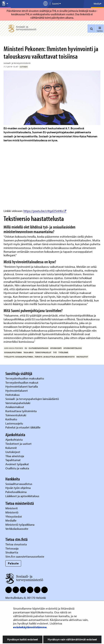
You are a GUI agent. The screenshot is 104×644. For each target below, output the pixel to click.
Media (97, 4)
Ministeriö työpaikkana (20, 524)
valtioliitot (82, 357)
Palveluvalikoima (16, 492)
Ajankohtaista (14, 439)
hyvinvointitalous (73, 348)
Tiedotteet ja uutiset (19, 444)
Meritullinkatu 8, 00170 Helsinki (26, 598)
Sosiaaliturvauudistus (19, 484)
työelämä (63, 352)
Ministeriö (12, 512)
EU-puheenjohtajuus (39, 348)
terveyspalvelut (43, 352)
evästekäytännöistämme (30, 627)
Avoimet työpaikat (17, 464)
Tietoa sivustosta (16, 544)
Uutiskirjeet (13, 452)
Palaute (13, 563)
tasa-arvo (29, 352)
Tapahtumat (13, 460)
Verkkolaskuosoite (17, 529)
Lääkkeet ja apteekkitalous (22, 496)
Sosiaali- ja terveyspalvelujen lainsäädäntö (32, 399)
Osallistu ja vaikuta (17, 468)
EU (26, 348)
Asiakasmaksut (15, 407)
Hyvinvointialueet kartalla (22, 386)
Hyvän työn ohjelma (18, 488)
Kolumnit (11, 448)
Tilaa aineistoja (15, 456)
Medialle (11, 520)
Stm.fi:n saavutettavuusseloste (25, 556)
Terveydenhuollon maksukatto (25, 378)
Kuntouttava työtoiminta (21, 411)
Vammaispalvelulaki (18, 403)
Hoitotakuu (13, 395)
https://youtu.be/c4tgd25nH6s (45, 211)
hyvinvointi (56, 348)
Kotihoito (11, 419)
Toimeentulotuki (16, 415)
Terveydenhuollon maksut (22, 382)
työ (55, 352)
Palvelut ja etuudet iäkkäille (23, 427)
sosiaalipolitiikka (13, 352)
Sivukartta (12, 552)
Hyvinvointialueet (17, 391)
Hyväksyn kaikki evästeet (23, 639)
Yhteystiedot (14, 516)
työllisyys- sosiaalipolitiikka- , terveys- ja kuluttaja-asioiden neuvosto (39, 357)
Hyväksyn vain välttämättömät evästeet (72, 639)
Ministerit (12, 508)
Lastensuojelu (15, 423)
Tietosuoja (12, 548)
